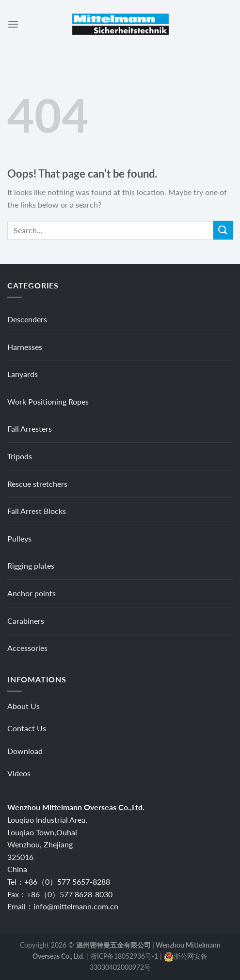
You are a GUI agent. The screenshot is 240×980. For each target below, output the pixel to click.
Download (25, 751)
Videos (19, 773)
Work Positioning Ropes (48, 401)
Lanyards (23, 374)
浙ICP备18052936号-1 (124, 956)
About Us (24, 706)
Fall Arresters (30, 429)
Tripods (20, 456)
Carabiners (26, 621)
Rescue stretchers (37, 484)
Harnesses (25, 347)
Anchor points (32, 593)
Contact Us (27, 728)
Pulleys (19, 538)
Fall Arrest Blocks (37, 511)
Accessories (27, 648)
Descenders (27, 319)
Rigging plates (31, 565)
